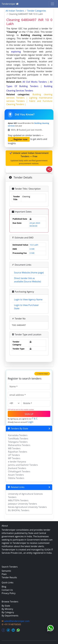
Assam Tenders (16, 475)
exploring (16, 52)
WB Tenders (14, 448)
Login (31, 422)
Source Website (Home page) (29, 273)
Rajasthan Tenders (18, 452)
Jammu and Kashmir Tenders (23, 465)
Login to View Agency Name (28, 299)
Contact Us (7, 590)
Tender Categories (37, 11)
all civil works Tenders (35, 82)
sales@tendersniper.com (17, 621)
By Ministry (7, 609)
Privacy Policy (9, 593)
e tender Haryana (17, 462)
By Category (8, 612)
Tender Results (9, 577)
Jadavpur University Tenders (22, 504)
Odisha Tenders (16, 478)
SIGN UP (29, 414)
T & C (35, 419)
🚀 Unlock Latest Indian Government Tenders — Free (29, 158)
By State (6, 606)
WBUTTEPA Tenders (18, 500)
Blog (4, 587)
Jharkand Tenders (17, 468)
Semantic (6, 571)
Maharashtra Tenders (19, 445)
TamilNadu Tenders (18, 439)
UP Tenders (14, 455)
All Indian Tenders (15, 11)
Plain (4, 574)
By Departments (10, 616)
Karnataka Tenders (18, 435)
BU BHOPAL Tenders (19, 510)
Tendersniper (10, 4)
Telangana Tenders (18, 442)
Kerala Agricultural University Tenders (27, 507)
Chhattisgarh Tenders (19, 471)
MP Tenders (14, 458)
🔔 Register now (19, 139)
